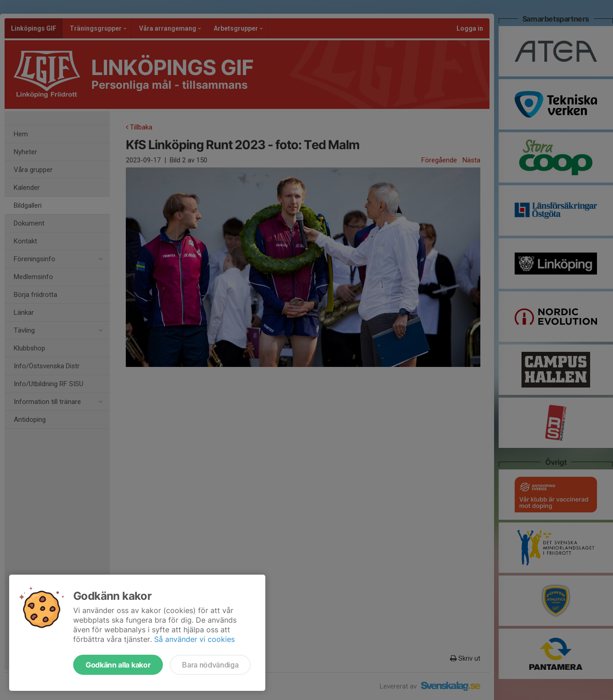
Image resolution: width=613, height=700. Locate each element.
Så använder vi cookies (194, 639)
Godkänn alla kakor (118, 665)
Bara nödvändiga (210, 665)
